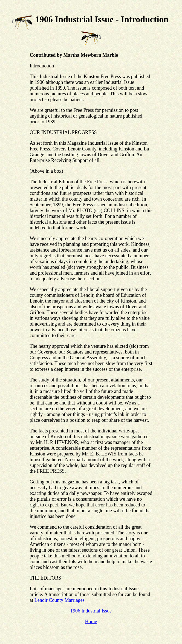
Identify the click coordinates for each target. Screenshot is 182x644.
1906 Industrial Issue (91, 611)
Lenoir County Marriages (60, 600)
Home (91, 622)
